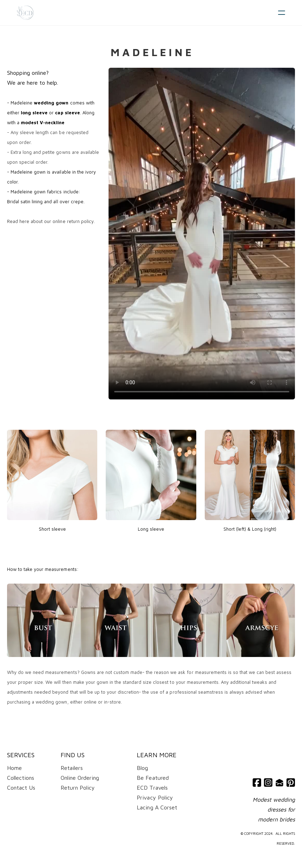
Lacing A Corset (157, 807)
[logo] (25, 13)
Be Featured (153, 778)
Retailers (72, 768)
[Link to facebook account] (257, 782)
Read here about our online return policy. (51, 221)
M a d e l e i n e (151, 52)
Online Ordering (80, 778)
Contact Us (21, 788)
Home (14, 768)
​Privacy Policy (155, 797)
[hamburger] (282, 13)
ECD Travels (152, 788)
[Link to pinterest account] (291, 782)
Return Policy (78, 788)
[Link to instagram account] (268, 782)
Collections (21, 778)
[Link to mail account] (279, 782)
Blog (142, 768)
